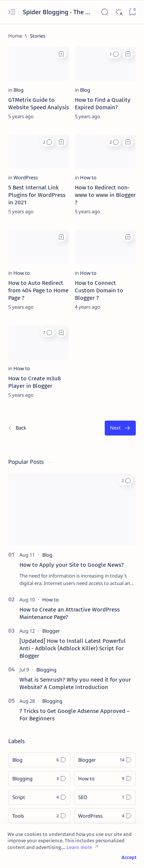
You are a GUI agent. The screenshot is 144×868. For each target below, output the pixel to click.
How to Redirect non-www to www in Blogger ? (105, 195)
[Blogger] (51, 631)
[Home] (15, 36)
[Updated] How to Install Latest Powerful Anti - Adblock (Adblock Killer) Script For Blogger (73, 648)
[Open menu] (12, 12)
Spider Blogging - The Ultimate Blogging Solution (58, 12)
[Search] (105, 12)
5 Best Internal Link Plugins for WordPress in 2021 (37, 195)
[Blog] (19, 90)
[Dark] (118, 12)
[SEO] (105, 797)
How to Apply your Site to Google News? (72, 565)
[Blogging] (46, 670)
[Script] (39, 797)
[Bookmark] (132, 12)
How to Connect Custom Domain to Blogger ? (99, 290)
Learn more (79, 847)
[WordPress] (26, 177)
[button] (114, 54)
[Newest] (17, 428)
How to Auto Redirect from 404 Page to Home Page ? (38, 290)
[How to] (88, 177)
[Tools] (39, 816)
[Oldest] (120, 428)
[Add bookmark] (61, 54)
